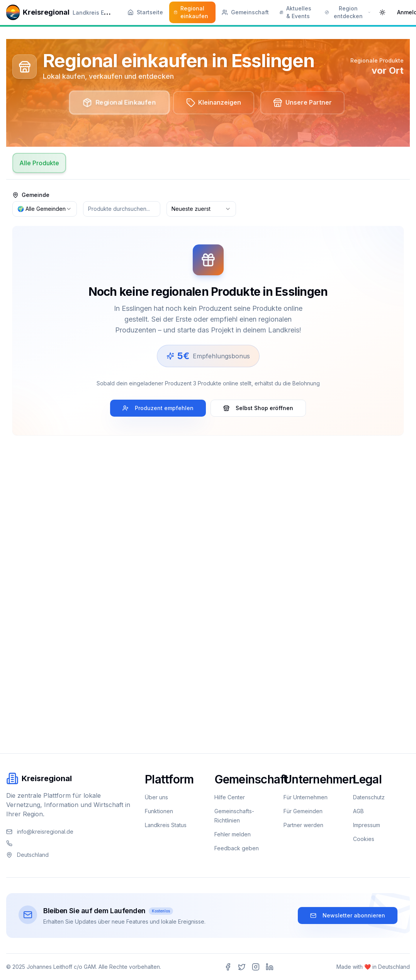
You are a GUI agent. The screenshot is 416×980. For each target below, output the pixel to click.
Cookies (364, 839)
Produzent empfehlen (158, 408)
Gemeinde (31, 195)
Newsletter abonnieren (348, 915)
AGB (358, 811)
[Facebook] (228, 967)
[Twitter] (242, 967)
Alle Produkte (39, 163)
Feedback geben (237, 848)
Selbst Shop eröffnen (258, 408)
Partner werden (303, 825)
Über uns (156, 797)
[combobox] (45, 209)
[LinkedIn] (270, 967)
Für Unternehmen (306, 797)
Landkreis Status (166, 825)
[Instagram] (256, 967)
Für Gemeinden (303, 811)
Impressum (367, 825)
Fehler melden (233, 834)
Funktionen (159, 811)
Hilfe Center (230, 797)
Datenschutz (369, 797)
